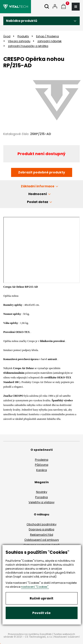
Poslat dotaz (38, 202)
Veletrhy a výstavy (41, 502)
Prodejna (42, 460)
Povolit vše (41, 613)
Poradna (41, 497)
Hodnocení (38, 194)
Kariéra (42, 470)
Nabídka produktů (22, 21)
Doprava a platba (41, 529)
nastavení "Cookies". (35, 587)
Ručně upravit (41, 598)
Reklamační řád (42, 535)
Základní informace (38, 186)
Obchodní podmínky (41, 524)
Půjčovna (42, 465)
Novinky (42, 492)
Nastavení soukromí (67, 637)
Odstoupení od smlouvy (42, 540)
